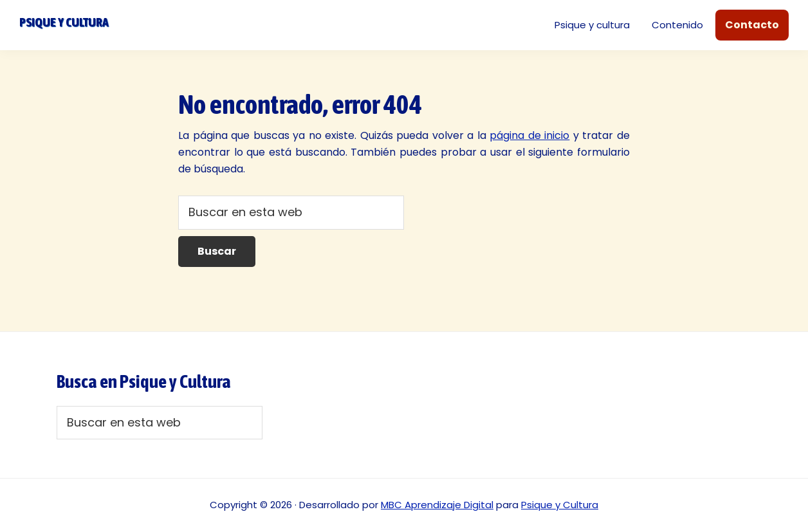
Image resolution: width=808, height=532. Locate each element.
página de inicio (529, 135)
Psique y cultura (64, 22)
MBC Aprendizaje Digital (437, 505)
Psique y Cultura (560, 505)
